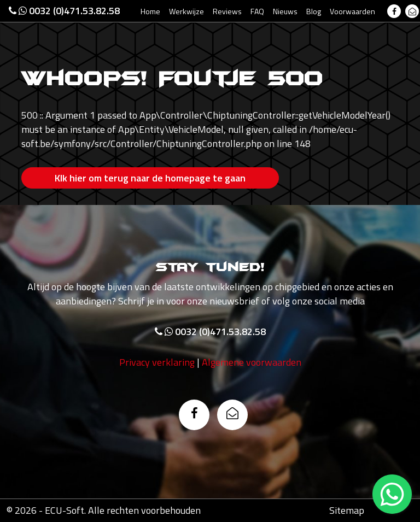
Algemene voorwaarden (252, 362)
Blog (314, 11)
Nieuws (285, 11)
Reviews (227, 11)
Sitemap (347, 510)
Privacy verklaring (157, 362)
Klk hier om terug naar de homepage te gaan (150, 178)
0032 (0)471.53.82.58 (64, 11)
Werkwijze (186, 11)
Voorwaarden (352, 11)
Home (150, 11)
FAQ (257, 11)
